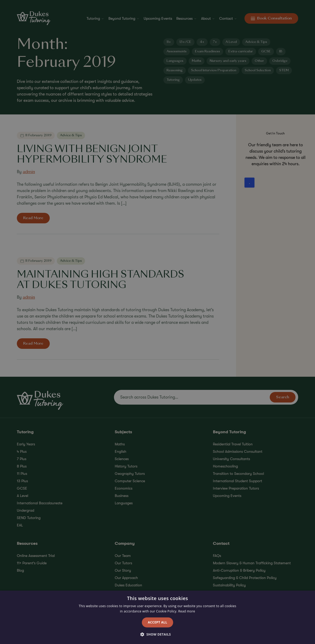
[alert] (157, 322)
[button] (158, 635)
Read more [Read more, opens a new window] (187, 611)
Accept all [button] (158, 622)
